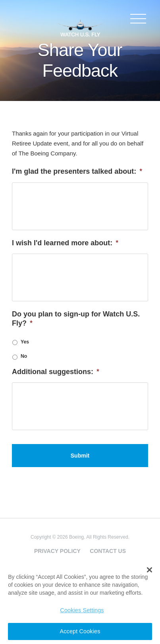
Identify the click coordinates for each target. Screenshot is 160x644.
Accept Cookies (80, 631)
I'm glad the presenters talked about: (77, 171)
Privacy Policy (57, 551)
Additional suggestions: (56, 372)
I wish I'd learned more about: (65, 243)
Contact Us (108, 551)
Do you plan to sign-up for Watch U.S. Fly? (76, 319)
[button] (149, 570)
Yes (25, 342)
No (24, 356)
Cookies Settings (82, 610)
